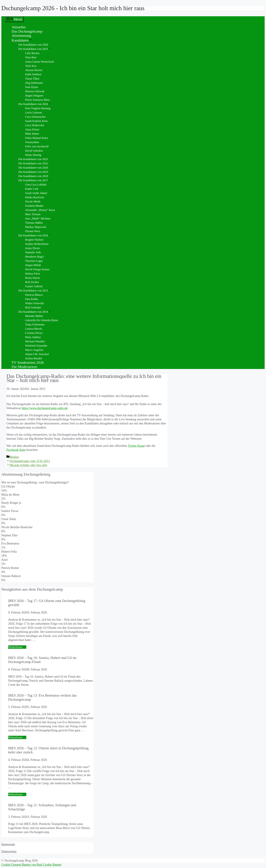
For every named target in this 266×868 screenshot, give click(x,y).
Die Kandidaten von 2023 (33, 159)
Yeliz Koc (31, 66)
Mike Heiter (32, 134)
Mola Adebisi (33, 337)
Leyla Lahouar (34, 113)
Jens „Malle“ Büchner (38, 218)
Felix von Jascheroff (37, 146)
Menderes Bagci (35, 257)
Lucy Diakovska (35, 125)
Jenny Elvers (32, 248)
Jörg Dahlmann (34, 83)
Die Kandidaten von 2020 (33, 168)
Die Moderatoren (24, 367)
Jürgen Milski (33, 265)
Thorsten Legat (34, 261)
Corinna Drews (34, 333)
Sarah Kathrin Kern (36, 121)
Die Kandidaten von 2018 (33, 176)
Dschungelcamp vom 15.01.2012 (30, 461)
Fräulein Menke (34, 206)
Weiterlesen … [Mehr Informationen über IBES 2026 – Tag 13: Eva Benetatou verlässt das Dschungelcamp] (17, 737)
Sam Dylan (32, 87)
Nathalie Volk (33, 252)
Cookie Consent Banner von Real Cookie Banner (31, 865)
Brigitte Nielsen (34, 240)
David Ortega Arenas (37, 269)
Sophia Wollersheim (37, 244)
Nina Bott (31, 57)
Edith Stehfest (33, 74)
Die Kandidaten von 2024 (35, 104)
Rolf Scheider (33, 308)
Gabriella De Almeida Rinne (42, 320)
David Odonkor (34, 151)
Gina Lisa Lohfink (36, 185)
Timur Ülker (32, 79)
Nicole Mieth (33, 202)
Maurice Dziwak (35, 91)
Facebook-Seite (16, 450)
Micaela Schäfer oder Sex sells (28, 465)
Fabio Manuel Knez (37, 138)
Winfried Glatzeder (36, 346)
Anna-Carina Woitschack (40, 62)
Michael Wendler (35, 341)
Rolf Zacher (32, 282)
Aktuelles (19, 27)
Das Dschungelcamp (27, 31)
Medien (14, 457)
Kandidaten (22, 40)
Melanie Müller (34, 316)
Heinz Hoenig (33, 155)
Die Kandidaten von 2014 (35, 312)
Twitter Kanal (136, 446)
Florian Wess (33, 231)
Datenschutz (9, 851)
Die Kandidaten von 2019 (33, 172)
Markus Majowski (36, 227)
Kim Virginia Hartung (38, 108)
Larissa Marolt (34, 329)
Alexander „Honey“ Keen (40, 210)
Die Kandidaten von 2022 (33, 163)
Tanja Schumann (35, 324)
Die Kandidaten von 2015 (35, 291)
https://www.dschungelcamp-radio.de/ (45, 408)
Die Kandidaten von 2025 (35, 49)
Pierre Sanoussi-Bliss (37, 100)
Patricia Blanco (34, 295)
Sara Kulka (32, 299)
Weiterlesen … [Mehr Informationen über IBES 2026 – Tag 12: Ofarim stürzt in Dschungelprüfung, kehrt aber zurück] (17, 794)
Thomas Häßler (34, 223)
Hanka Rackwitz (35, 197)
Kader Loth (32, 189)
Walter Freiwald (34, 303)
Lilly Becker (32, 53)
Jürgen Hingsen (34, 96)
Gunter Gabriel (34, 286)
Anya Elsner (32, 129)
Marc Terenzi (33, 214)
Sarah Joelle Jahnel (36, 193)
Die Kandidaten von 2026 (33, 45)
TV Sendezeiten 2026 (28, 362)
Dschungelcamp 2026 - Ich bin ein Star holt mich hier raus (73, 8)
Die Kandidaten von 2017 (35, 180)
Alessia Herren (34, 70)
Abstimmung (21, 36)
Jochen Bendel (34, 358)
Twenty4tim (32, 142)
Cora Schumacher (35, 117)
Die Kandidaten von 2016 (35, 235)
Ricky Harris (32, 278)
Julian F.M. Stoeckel (37, 354)
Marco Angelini (34, 350)
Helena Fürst (32, 274)
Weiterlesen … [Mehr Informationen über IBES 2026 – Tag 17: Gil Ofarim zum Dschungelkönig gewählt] (17, 647)
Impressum (8, 844)
